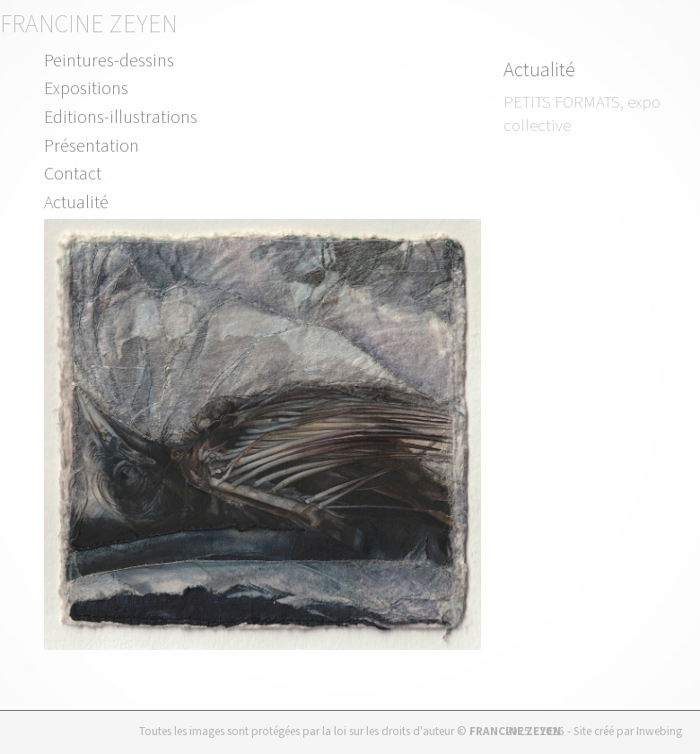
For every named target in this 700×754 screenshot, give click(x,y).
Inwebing (659, 731)
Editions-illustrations (121, 116)
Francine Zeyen (89, 23)
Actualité (76, 202)
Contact (73, 173)
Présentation (92, 145)
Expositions (86, 88)
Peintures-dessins (109, 60)
